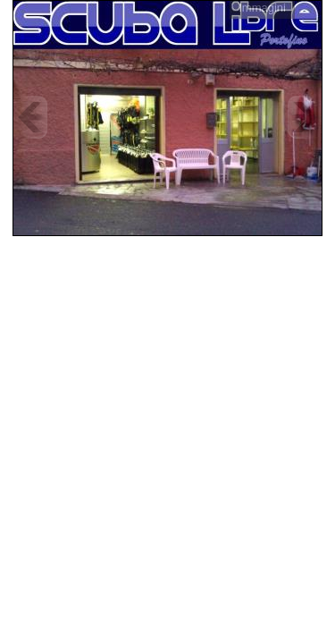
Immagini (262, 8)
